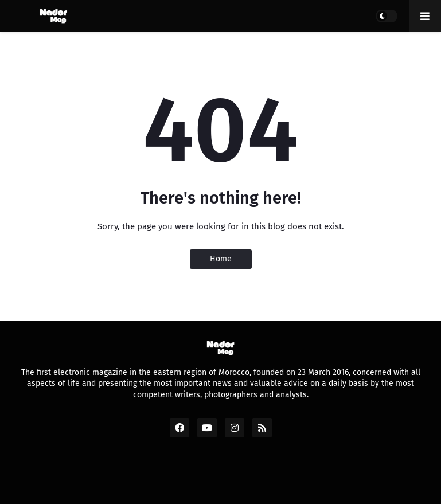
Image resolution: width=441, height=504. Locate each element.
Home (221, 259)
